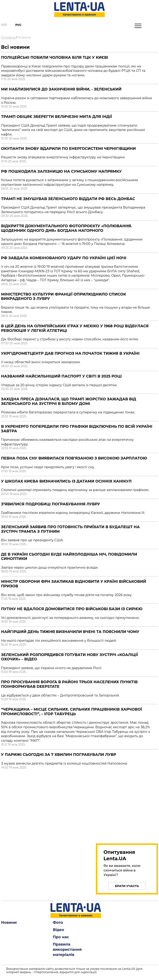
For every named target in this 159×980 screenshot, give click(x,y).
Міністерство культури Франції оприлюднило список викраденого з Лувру (64, 297)
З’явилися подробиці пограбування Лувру (51, 504)
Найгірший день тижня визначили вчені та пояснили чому (70, 632)
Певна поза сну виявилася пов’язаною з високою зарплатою (74, 458)
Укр (4, 25)
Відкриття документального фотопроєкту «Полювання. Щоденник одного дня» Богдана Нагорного (67, 228)
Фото (58, 923)
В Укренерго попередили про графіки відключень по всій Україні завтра (77, 429)
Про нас (61, 937)
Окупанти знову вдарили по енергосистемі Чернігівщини (68, 149)
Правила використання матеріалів (67, 949)
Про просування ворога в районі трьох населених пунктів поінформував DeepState (69, 684)
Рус (18, 25)
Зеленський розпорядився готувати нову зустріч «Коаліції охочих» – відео (69, 657)
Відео (58, 930)
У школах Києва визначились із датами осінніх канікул (66, 481)
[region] (127, 805)
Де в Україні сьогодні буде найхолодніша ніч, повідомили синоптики (69, 557)
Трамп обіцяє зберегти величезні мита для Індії (57, 117)
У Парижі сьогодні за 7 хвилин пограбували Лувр (59, 755)
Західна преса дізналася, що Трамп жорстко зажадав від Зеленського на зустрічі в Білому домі (69, 401)
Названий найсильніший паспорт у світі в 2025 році (61, 376)
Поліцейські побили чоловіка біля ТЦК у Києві (55, 57)
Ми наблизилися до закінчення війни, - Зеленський (61, 89)
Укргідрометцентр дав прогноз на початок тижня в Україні (70, 353)
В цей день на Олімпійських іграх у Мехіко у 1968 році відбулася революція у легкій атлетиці (75, 328)
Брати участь (127, 886)
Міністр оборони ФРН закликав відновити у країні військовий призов (74, 584)
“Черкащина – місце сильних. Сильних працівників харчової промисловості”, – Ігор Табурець (72, 712)
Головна (8, 37)
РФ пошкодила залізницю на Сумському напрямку (61, 171)
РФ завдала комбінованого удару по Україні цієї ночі (64, 258)
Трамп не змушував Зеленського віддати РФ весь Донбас (68, 199)
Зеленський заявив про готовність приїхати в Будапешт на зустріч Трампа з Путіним (70, 529)
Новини (24, 37)
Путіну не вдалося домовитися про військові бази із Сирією (72, 609)
